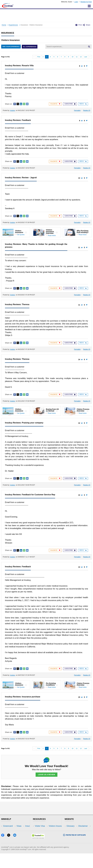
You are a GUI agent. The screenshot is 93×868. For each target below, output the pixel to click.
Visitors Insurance (43, 830)
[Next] (90, 57)
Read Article (52, 236)
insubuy (13, 110)
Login (76, 2)
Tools (22, 837)
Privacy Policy (73, 833)
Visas (6, 830)
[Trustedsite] (38, 853)
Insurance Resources (44, 841)
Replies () (87, 110)
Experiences (13, 25)
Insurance (8, 833)
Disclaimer (71, 830)
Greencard (8, 826)
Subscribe (70, 104)
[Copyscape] (74, 850)
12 (81, 57)
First (39, 57)
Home (4, 25)
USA (22, 826)
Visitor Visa (40, 826)
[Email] (16, 850)
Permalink (77, 110)
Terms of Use (73, 837)
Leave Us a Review (46, 775)
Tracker (7, 841)
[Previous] (34, 57)
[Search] (89, 47)
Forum (6, 837)
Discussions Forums (44, 837)
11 (77, 57)
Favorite (55, 104)
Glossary (71, 826)
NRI (21, 833)
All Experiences (30, 47)
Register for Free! (86, 2)
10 (72, 57)
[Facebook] (4, 850)
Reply (83, 104)
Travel (22, 830)
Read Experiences (43, 833)
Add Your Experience (11, 47)
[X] (10, 850)
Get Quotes (21, 235)
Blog (21, 841)
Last (86, 57)
